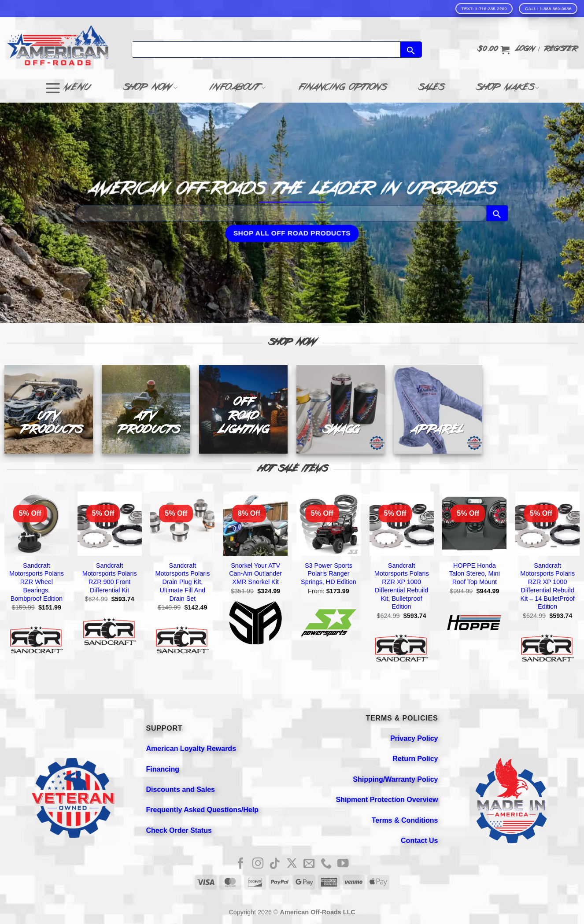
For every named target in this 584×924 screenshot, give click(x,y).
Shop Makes (508, 88)
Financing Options (342, 88)
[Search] (266, 50)
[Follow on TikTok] (275, 864)
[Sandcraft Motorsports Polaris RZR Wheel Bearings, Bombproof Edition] (37, 524)
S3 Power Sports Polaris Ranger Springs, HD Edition (329, 574)
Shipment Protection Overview (387, 800)
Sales (431, 88)
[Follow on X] (292, 864)
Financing (163, 769)
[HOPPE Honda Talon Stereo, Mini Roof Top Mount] (474, 524)
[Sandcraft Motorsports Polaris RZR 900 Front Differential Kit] (110, 524)
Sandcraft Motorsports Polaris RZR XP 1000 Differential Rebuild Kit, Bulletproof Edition (402, 586)
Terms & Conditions (405, 820)
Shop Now (151, 88)
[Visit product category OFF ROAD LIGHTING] (243, 409)
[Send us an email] (309, 864)
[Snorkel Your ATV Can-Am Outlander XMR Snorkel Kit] (255, 524)
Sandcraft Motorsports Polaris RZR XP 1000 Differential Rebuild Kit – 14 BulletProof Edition (547, 586)
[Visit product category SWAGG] (341, 409)
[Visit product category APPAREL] (438, 409)
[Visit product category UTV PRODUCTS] (49, 409)
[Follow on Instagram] (258, 864)
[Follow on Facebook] (241, 864)
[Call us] (326, 864)
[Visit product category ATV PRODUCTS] (146, 409)
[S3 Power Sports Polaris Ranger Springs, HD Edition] (329, 524)
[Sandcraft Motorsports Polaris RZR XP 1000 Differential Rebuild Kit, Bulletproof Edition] (402, 524)
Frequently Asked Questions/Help (202, 810)
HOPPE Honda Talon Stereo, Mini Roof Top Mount (475, 574)
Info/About (238, 88)
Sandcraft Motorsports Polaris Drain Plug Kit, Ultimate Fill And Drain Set (182, 582)
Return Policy (415, 759)
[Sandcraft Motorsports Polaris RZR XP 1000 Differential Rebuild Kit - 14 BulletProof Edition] (547, 524)
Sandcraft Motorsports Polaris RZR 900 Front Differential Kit (110, 578)
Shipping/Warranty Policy (395, 779)
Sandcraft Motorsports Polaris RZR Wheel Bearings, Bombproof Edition (37, 582)
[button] (493, 50)
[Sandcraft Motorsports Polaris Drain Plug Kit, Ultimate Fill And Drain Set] (182, 524)
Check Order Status (179, 830)
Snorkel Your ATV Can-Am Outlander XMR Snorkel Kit (255, 574)
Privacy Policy (414, 738)
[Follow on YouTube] (343, 864)
